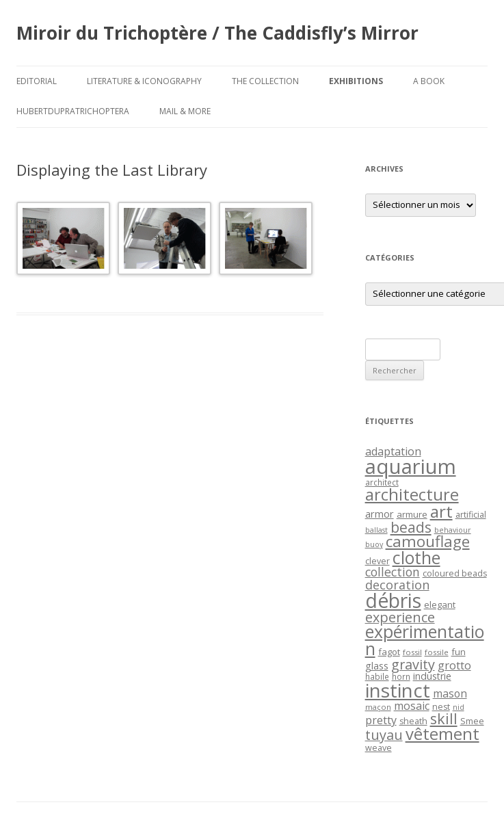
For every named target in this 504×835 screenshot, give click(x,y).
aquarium (411, 466)
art (441, 511)
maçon (378, 707)
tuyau (384, 735)
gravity (413, 664)
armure (412, 514)
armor (380, 514)
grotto (454, 665)
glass (377, 666)
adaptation (393, 451)
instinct (398, 690)
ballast (376, 530)
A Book (429, 81)
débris (393, 600)
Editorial (37, 81)
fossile (437, 652)
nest (441, 707)
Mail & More (185, 111)
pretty (381, 720)
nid (459, 707)
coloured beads (455, 573)
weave (379, 748)
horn (401, 676)
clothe (416, 558)
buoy (374, 544)
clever (377, 561)
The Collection (265, 81)
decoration (397, 585)
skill (444, 718)
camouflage (428, 541)
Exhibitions (356, 81)
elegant (440, 605)
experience (400, 617)
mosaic (412, 706)
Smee (472, 721)
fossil (412, 652)
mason (450, 693)
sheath (413, 721)
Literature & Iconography (144, 81)
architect (382, 482)
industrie (432, 676)
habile (377, 676)
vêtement (442, 734)
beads (411, 527)
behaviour (453, 530)
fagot (389, 652)
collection (393, 572)
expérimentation (425, 640)
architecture (412, 494)
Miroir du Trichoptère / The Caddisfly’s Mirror (217, 33)
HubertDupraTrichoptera (73, 111)
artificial (471, 515)
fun (459, 652)
